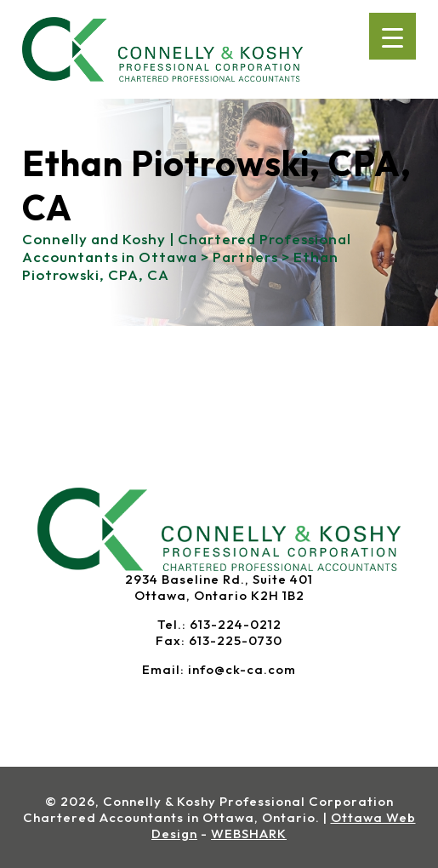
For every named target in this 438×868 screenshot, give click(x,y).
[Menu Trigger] (392, 36)
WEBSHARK (249, 834)
